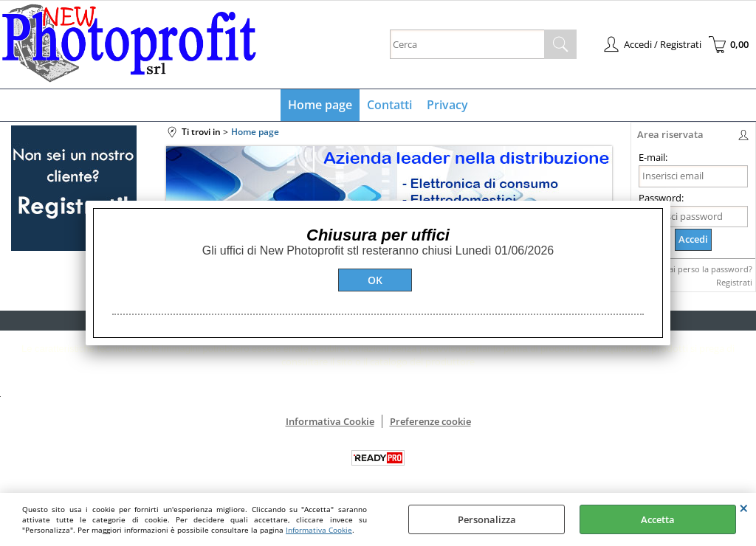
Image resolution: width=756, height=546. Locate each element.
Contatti (389, 105)
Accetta (658, 519)
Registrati (734, 282)
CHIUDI (744, 508)
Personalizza (487, 519)
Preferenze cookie (430, 421)
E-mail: (653, 157)
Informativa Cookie (319, 530)
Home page (320, 105)
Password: (661, 198)
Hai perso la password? (708, 269)
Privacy (447, 105)
